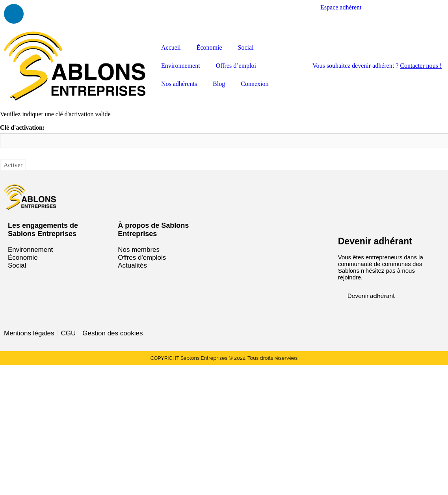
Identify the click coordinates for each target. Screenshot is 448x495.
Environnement (181, 66)
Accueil (171, 47)
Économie (209, 47)
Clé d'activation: (22, 127)
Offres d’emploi (236, 66)
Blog (219, 84)
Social (246, 47)
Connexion (255, 84)
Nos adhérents (179, 84)
